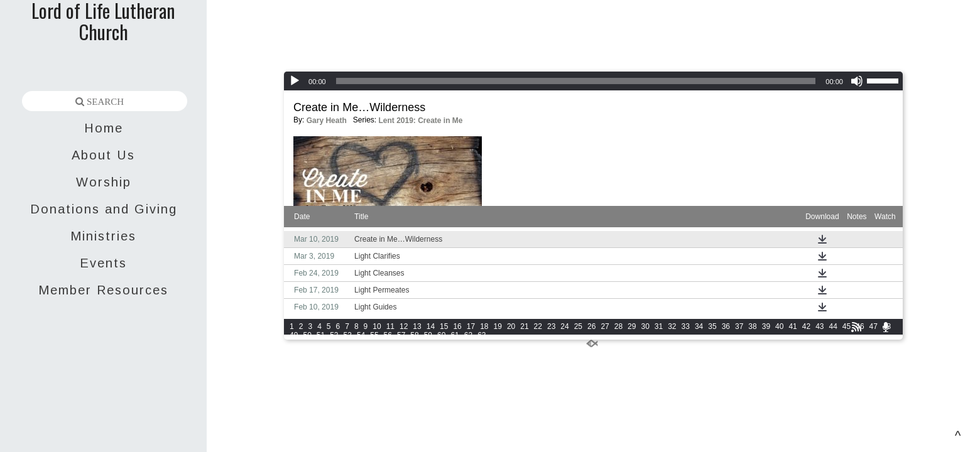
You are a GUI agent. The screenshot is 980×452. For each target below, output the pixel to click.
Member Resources (103, 290)
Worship (104, 182)
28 (618, 326)
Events (103, 263)
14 (431, 326)
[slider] (576, 81)
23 (551, 326)
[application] (593, 81)
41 (792, 326)
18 (484, 326)
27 (605, 326)
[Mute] (857, 81)
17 (471, 326)
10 (377, 326)
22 (538, 326)
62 (468, 335)
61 (455, 335)
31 (659, 326)
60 (441, 335)
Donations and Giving (104, 209)
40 (779, 326)
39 (766, 326)
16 (457, 326)
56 (388, 335)
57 (401, 335)
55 (374, 335)
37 (739, 326)
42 (806, 326)
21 (524, 326)
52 (334, 335)
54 (361, 335)
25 (578, 326)
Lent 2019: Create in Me (420, 121)
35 (712, 326)
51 (321, 335)
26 (591, 326)
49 (294, 335)
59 (428, 335)
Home (104, 128)
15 (444, 326)
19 (498, 326)
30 (645, 326)
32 (672, 326)
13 (417, 326)
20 (511, 326)
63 (482, 335)
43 (819, 326)
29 (632, 326)
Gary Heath (327, 121)
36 (726, 326)
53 (348, 335)
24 (564, 326)
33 (686, 326)
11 (390, 326)
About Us (103, 155)
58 (414, 335)
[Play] (295, 81)
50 (307, 335)
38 (752, 326)
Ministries (103, 236)
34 (699, 326)
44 (833, 326)
